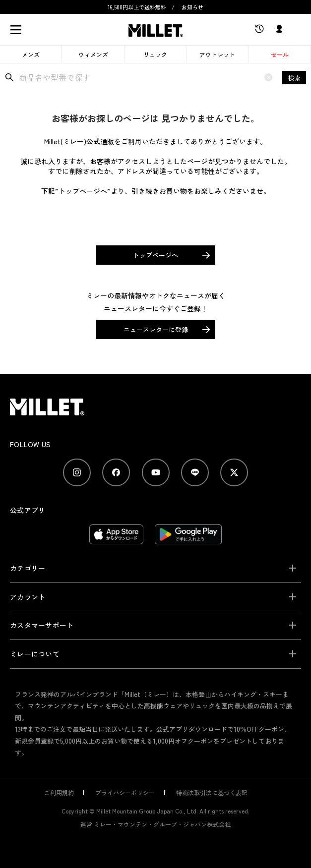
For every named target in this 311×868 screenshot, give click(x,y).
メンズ (31, 54)
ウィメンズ (93, 54)
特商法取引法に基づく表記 (212, 792)
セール (280, 54)
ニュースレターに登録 (156, 329)
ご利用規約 (59, 792)
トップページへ (155, 255)
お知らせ (192, 7)
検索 (294, 78)
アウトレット (217, 54)
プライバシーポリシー (125, 792)
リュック (155, 54)
